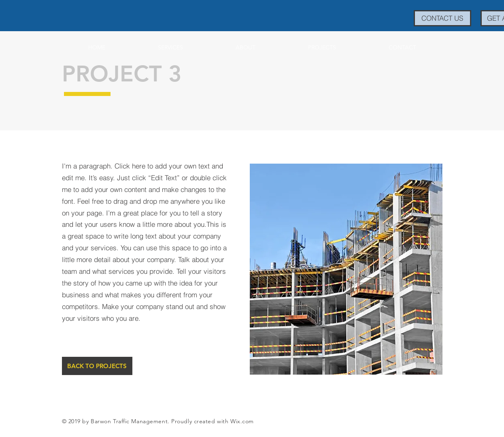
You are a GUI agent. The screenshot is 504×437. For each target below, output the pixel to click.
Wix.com (242, 421)
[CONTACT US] (442, 18)
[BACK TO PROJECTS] (97, 366)
